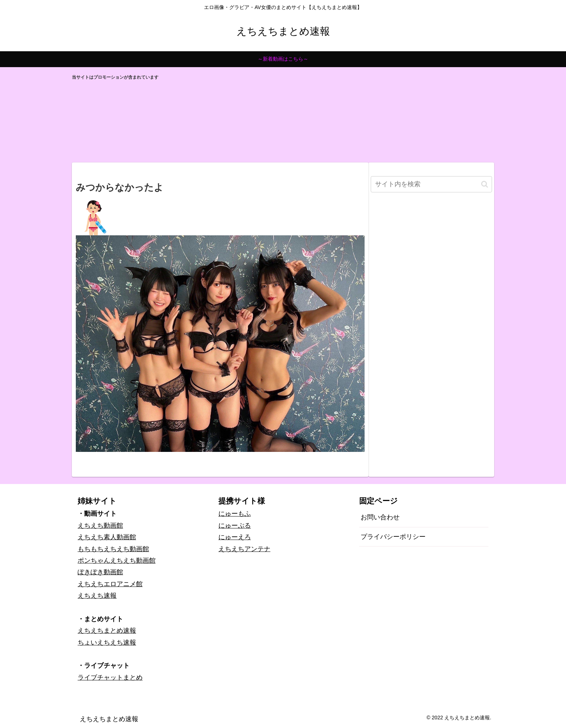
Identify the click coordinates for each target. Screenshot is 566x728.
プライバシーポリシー (393, 537)
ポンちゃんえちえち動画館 (117, 561)
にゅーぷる (235, 526)
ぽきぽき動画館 (100, 572)
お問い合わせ (380, 517)
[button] (485, 184)
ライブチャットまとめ (110, 677)
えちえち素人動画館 (107, 537)
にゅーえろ (235, 537)
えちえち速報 (97, 596)
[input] (431, 184)
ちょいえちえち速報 (107, 642)
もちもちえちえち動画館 (113, 549)
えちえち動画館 (100, 526)
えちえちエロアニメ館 (110, 584)
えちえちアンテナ (244, 549)
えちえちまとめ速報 (107, 631)
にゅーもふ (235, 514)
